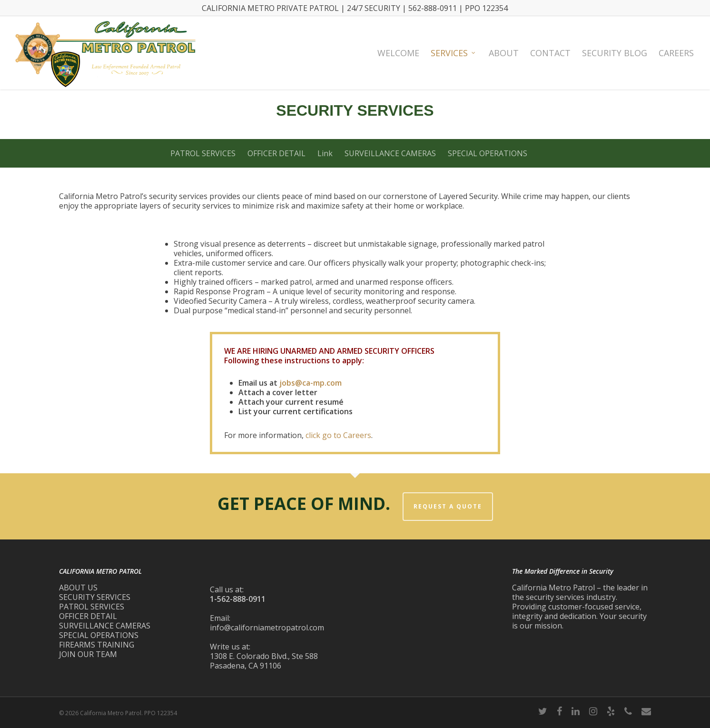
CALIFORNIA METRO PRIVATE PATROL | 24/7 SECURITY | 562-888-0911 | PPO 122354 (355, 8)
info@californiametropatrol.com (267, 628)
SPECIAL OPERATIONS (488, 153)
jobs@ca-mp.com (311, 383)
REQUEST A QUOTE (448, 506)
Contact (550, 53)
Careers (676, 53)
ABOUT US (78, 588)
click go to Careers (338, 435)
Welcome (398, 53)
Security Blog (615, 53)
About (504, 53)
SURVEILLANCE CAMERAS (390, 153)
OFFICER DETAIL (276, 153)
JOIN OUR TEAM (88, 654)
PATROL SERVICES (203, 153)
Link (325, 153)
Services (454, 53)
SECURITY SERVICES (95, 597)
